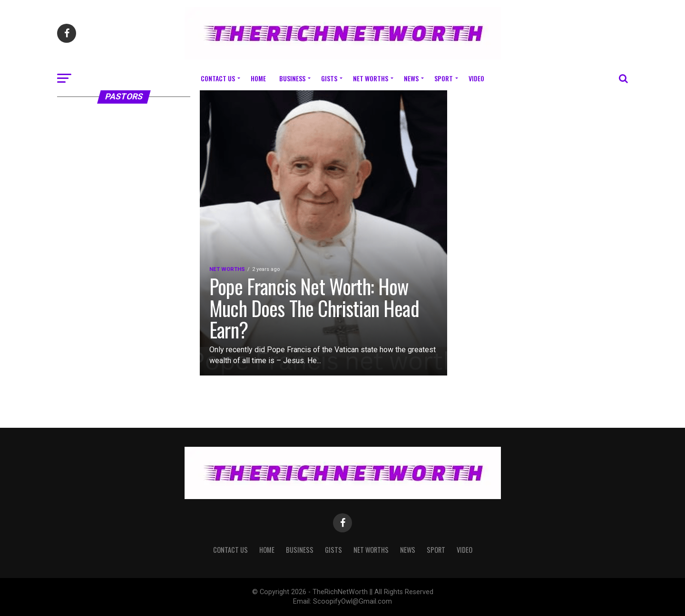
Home (258, 78)
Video (476, 78)
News (411, 78)
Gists (329, 78)
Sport (444, 78)
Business (292, 78)
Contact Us (218, 78)
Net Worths (371, 78)
